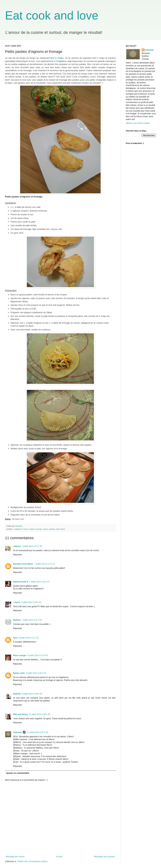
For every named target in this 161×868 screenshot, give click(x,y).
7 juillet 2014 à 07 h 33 (32, 546)
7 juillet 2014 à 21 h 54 (32, 620)
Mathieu (17, 620)
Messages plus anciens (104, 857)
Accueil (59, 857)
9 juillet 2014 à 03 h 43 (36, 673)
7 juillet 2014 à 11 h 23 (45, 564)
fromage (39, 529)
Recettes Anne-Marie (23, 564)
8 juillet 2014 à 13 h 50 (38, 655)
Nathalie (17, 694)
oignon (46, 529)
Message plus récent (15, 857)
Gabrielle (17, 732)
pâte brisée (61, 529)
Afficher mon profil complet (138, 123)
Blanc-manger (20, 655)
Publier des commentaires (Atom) (32, 861)
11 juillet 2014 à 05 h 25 (39, 714)
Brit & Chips (57, 58)
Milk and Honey (20, 714)
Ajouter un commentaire (18, 773)
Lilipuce (17, 546)
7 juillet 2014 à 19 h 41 (31, 602)
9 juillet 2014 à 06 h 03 (32, 694)
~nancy (17, 602)
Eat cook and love (52, 15)
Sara (15, 638)
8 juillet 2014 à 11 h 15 (29, 638)
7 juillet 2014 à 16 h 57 (39, 582)
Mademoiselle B (21, 582)
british (32, 529)
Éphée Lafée (19, 673)
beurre (26, 529)
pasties (52, 529)
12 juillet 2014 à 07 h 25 (37, 732)
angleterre (18, 529)
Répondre (18, 555)
